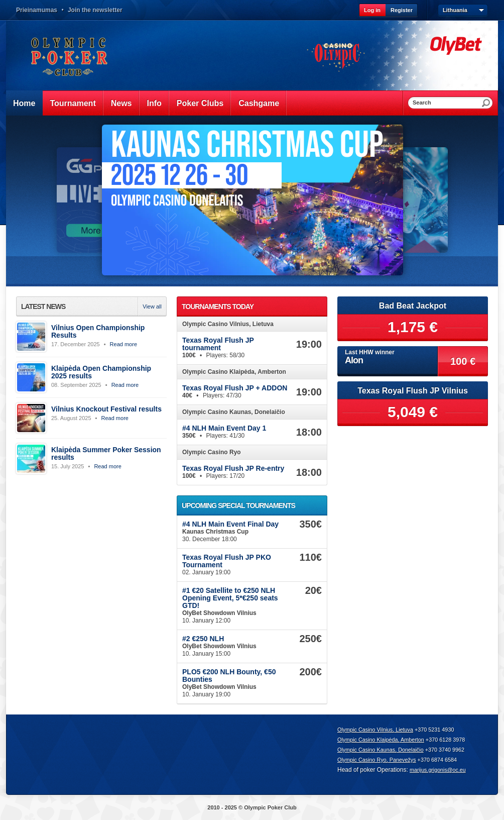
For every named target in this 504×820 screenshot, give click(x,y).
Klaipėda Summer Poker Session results (106, 453)
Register (402, 10)
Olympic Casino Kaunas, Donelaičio (381, 750)
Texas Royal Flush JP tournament (218, 344)
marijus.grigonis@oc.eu (438, 770)
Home (24, 103)
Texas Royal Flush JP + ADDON (235, 388)
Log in (372, 10)
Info (154, 103)
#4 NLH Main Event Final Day (230, 524)
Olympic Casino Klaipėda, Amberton (381, 740)
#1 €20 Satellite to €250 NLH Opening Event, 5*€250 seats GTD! (230, 598)
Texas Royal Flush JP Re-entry (233, 468)
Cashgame (259, 103)
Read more (123, 344)
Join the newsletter (95, 10)
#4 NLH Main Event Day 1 (224, 428)
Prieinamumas (37, 10)
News (121, 103)
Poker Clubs (200, 103)
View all (152, 306)
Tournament (73, 103)
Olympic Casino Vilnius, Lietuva (375, 730)
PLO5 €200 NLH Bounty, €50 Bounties (229, 676)
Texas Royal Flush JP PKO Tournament (227, 561)
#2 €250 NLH (203, 639)
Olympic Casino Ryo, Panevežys (377, 760)
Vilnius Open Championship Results (98, 331)
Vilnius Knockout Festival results (106, 409)
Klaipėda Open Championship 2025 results (101, 372)
